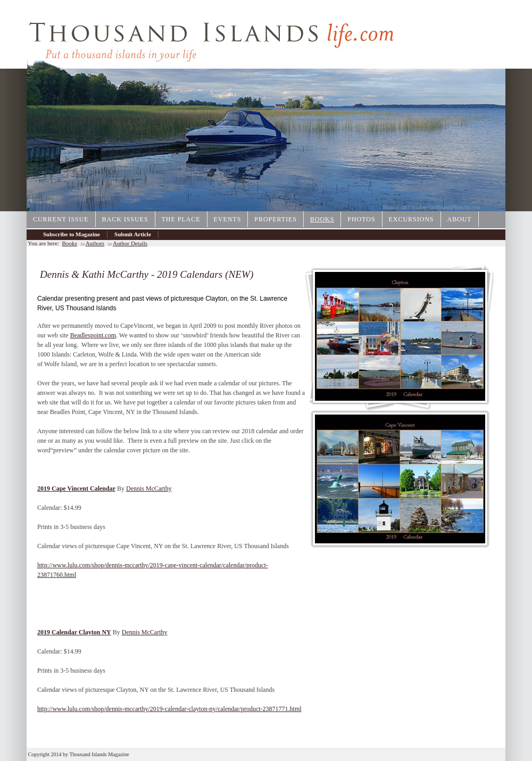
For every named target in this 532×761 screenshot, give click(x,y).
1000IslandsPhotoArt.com (454, 208)
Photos (361, 219)
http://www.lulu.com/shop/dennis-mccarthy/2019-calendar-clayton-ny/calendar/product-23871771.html (169, 709)
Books (322, 219)
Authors (95, 243)
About (460, 219)
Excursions (412, 219)
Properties (276, 219)
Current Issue (61, 219)
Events (228, 219)
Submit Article (133, 234)
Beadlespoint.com (93, 335)
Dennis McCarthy (149, 489)
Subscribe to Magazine (72, 234)
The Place (181, 219)
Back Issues (125, 219)
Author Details (130, 243)
